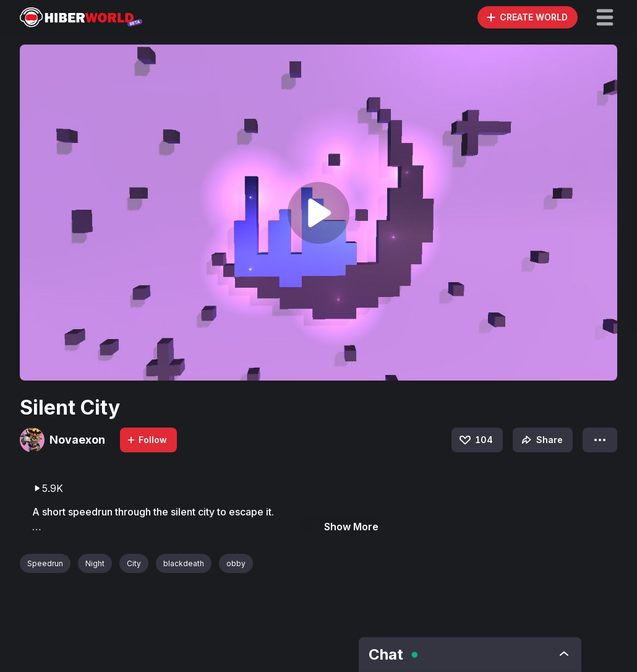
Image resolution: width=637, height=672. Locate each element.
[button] (605, 17)
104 (475, 440)
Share (541, 440)
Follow (147, 440)
